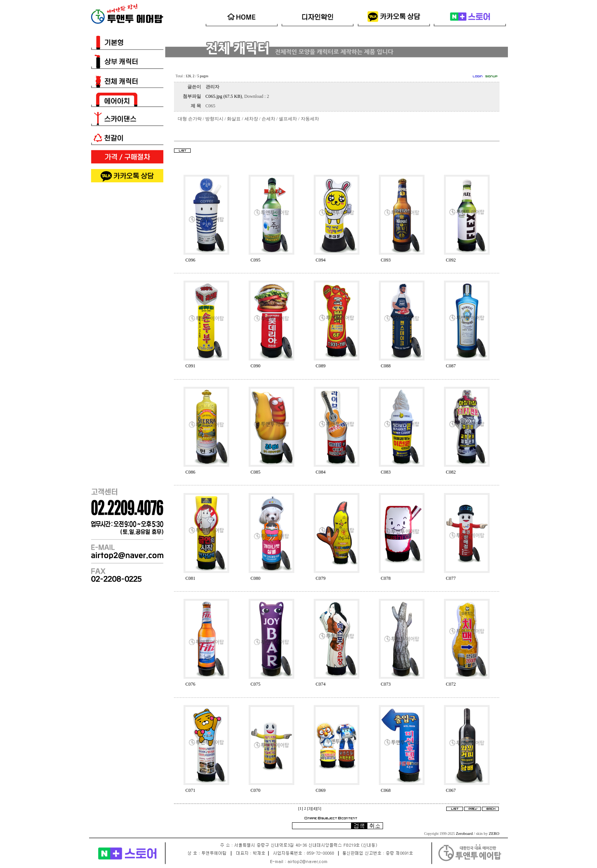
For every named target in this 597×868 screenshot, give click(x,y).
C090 (255, 366)
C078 (386, 578)
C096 (190, 260)
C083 (386, 472)
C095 (255, 260)
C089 (321, 366)
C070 (255, 790)
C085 (255, 472)
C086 (190, 472)
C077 (451, 578)
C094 (321, 260)
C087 (451, 366)
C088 (386, 366)
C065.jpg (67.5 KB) (224, 96)
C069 (321, 790)
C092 (451, 260)
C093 (386, 260)
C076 (190, 684)
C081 (190, 578)
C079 (321, 578)
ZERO (494, 834)
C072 (451, 684)
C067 (451, 790)
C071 (190, 790)
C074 (321, 684)
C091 (190, 366)
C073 (386, 684)
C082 (451, 472)
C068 (386, 790)
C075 (255, 684)
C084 (321, 472)
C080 (255, 578)
